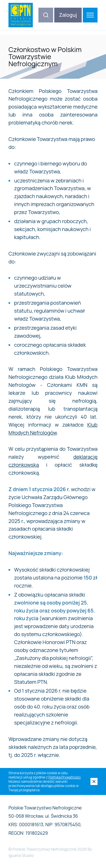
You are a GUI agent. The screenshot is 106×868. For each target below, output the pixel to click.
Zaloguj (68, 15)
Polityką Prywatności (64, 777)
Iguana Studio (21, 855)
